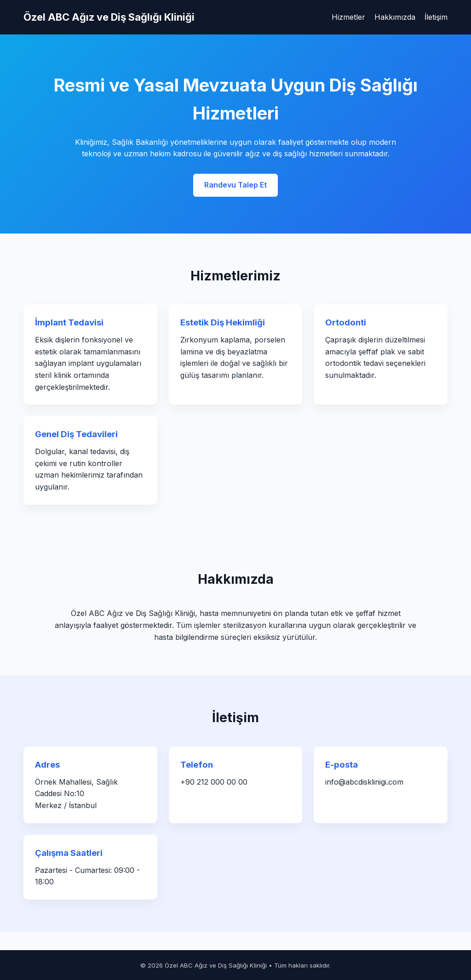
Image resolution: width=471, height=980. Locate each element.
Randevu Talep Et (235, 185)
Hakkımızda (395, 17)
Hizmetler (348, 17)
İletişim (436, 17)
